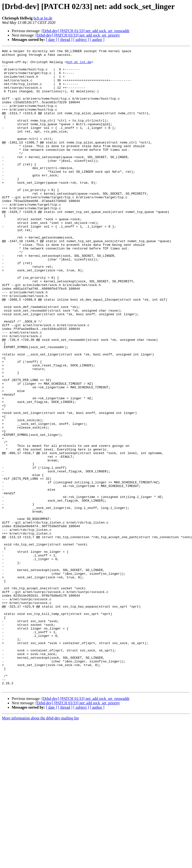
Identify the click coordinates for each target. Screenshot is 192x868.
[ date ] (52, 40)
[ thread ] (65, 40)
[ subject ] (81, 40)
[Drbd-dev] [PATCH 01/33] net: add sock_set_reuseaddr (86, 31)
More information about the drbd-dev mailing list (40, 846)
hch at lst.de (43, 18)
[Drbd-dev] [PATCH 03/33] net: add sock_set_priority (78, 35)
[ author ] (97, 40)
